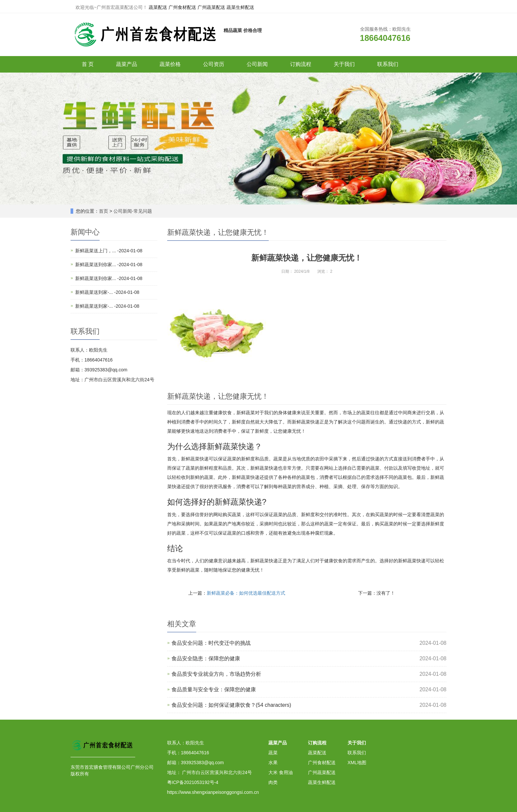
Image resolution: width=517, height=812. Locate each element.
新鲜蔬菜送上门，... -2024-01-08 (109, 251)
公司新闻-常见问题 (133, 211)
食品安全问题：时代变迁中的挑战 (211, 643)
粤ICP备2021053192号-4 (193, 782)
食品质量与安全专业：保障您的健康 (214, 689)
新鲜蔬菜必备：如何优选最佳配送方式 (246, 593)
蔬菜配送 (158, 7)
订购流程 (301, 64)
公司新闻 (257, 64)
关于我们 (344, 64)
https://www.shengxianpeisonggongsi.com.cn (213, 792)
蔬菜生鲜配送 (240, 7)
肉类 (273, 782)
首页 (104, 211)
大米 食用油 (281, 772)
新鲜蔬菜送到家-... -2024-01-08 (107, 292)
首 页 (88, 64)
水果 (273, 763)
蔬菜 (273, 753)
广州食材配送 (182, 7)
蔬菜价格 (170, 64)
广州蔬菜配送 (211, 7)
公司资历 (214, 64)
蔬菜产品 (127, 64)
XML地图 (357, 763)
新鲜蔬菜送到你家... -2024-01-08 (109, 265)
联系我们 (388, 64)
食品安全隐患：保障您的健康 (206, 658)
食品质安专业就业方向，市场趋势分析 (216, 674)
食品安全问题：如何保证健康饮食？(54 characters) (231, 705)
